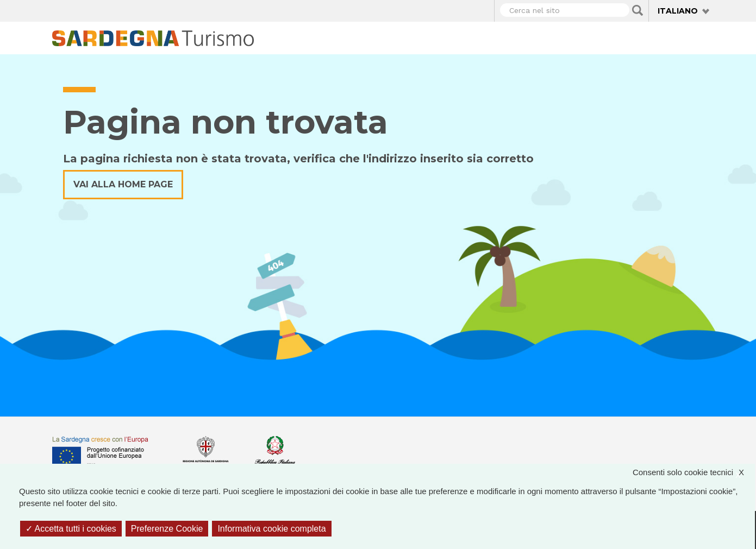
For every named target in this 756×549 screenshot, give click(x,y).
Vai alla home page (123, 184)
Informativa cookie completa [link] (271, 529)
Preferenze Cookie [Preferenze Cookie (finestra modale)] (167, 529)
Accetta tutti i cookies (71, 529)
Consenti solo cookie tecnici (694, 473)
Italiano (678, 11)
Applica (638, 10)
